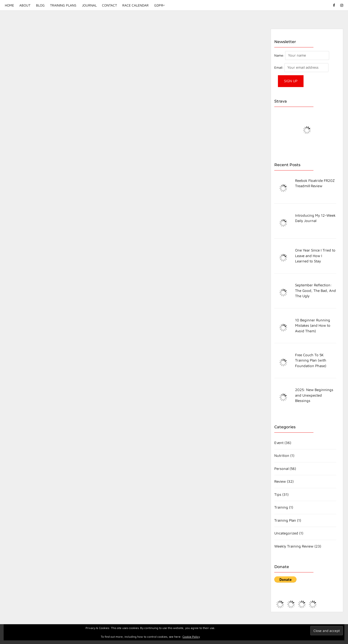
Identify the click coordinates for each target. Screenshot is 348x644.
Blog (40, 5)
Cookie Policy (191, 637)
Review (280, 481)
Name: (279, 55)
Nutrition (282, 455)
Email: (279, 67)
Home (9, 5)
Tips (278, 494)
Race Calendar (135, 5)
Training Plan (285, 520)
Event (279, 443)
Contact (109, 5)
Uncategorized (286, 533)
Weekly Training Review (294, 546)
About (25, 5)
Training (281, 507)
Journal (89, 5)
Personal (281, 469)
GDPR (159, 5)
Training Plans (63, 5)
